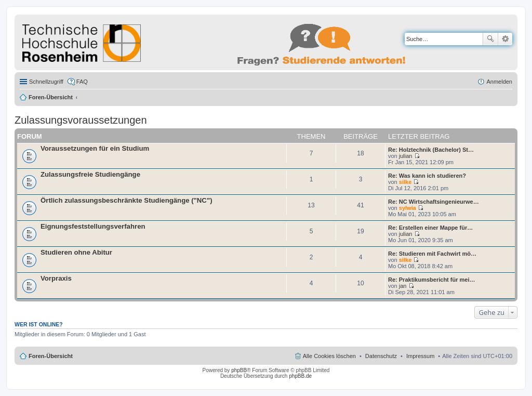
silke (405, 182)
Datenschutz (381, 356)
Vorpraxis (56, 278)
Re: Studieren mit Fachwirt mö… (432, 254)
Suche (490, 39)
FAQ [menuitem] (82, 82)
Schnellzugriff (46, 82)
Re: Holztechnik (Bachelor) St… (431, 150)
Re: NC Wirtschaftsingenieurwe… (434, 202)
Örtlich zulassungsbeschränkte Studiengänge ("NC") (127, 200)
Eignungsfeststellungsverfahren (93, 226)
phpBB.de (300, 376)
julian (406, 156)
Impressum (420, 356)
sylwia (408, 208)
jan (403, 286)
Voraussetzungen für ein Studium (95, 148)
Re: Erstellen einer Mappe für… (430, 228)
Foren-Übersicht (51, 97)
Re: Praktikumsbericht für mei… (432, 280)
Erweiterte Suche (505, 39)
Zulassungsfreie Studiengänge (90, 174)
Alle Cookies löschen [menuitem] (329, 356)
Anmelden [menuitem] (499, 82)
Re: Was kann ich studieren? (427, 176)
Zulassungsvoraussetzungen (81, 120)
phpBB (239, 370)
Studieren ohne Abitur (76, 252)
